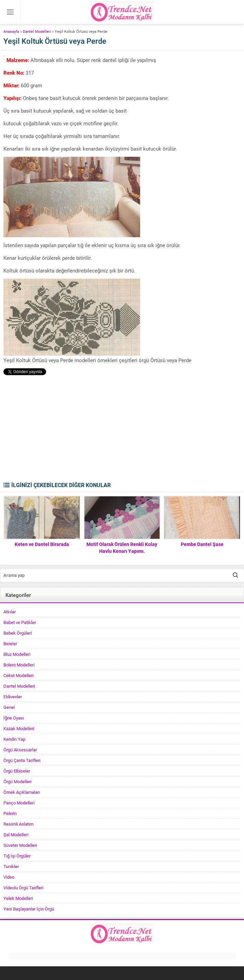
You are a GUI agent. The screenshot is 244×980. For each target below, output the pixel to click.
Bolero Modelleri (19, 665)
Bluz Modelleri (17, 654)
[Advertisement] (122, 430)
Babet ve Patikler (20, 622)
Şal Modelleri (16, 835)
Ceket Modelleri (18, 675)
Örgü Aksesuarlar (20, 750)
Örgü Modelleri (17, 781)
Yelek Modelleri (18, 898)
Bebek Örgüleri (18, 633)
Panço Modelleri (19, 803)
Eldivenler (13, 697)
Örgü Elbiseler (17, 771)
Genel (9, 707)
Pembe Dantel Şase (202, 544)
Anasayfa (11, 31)
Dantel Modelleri (37, 31)
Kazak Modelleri (19, 728)
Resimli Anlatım (18, 824)
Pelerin (10, 813)
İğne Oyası (14, 718)
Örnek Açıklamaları (22, 792)
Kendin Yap (14, 739)
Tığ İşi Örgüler (17, 856)
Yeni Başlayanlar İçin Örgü (29, 909)
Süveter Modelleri (20, 845)
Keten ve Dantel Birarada (42, 544)
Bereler (10, 644)
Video (9, 877)
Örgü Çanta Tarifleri (22, 760)
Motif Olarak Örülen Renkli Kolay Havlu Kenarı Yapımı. (122, 548)
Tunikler (11, 866)
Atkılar (10, 612)
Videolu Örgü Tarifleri (23, 888)
